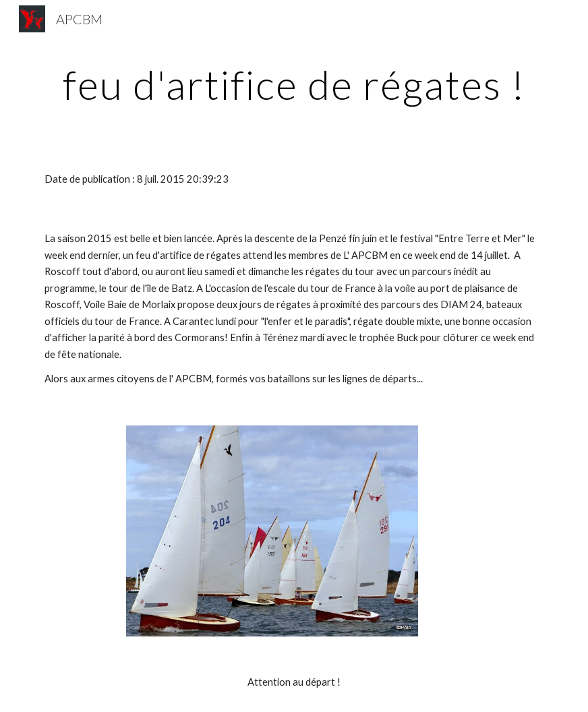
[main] (294, 84)
